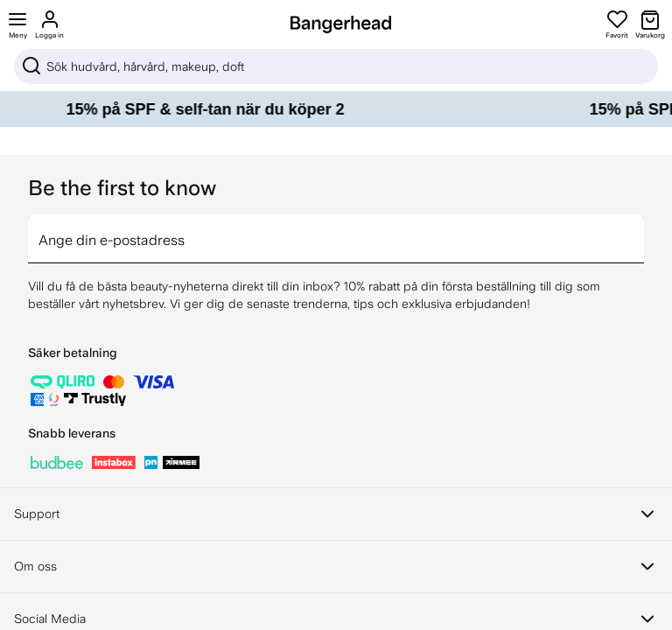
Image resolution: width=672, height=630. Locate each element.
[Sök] (336, 66)
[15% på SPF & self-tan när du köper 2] (336, 109)
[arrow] (637, 228)
